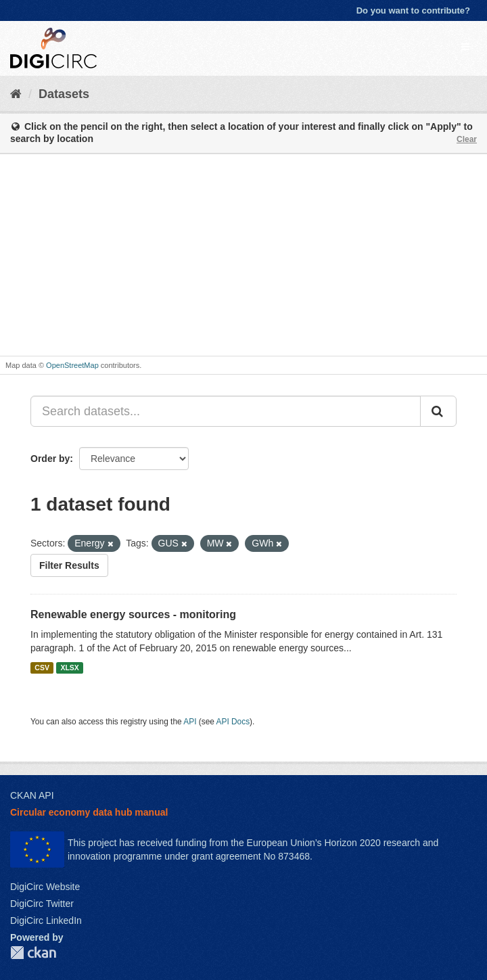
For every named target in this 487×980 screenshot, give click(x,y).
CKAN (33, 953)
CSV (42, 668)
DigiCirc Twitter (42, 904)
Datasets (64, 94)
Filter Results (69, 565)
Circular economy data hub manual (89, 812)
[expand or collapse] (465, 47)
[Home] (16, 94)
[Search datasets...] (226, 411)
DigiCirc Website (45, 887)
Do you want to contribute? (413, 10)
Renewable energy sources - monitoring (133, 614)
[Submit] (438, 411)
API (190, 722)
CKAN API (32, 795)
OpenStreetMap (72, 365)
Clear (467, 139)
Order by (50, 459)
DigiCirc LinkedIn (46, 920)
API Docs (233, 722)
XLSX (69, 668)
